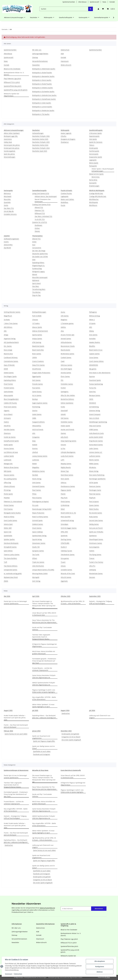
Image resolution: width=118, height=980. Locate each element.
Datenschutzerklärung (47, 908)
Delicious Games (66, 365)
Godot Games (37, 414)
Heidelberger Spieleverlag (98, 422)
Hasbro (6, 422)
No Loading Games (10, 479)
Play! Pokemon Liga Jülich (12, 79)
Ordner (37, 228)
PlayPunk (92, 498)
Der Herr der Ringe (39, 251)
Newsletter (36, 65)
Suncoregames (94, 547)
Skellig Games (94, 524)
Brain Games (37, 354)
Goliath (63, 414)
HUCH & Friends (38, 429)
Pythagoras (93, 312)
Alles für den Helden (68, 395)
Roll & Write (93, 180)
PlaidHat (7, 498)
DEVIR (6, 369)
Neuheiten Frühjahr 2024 (41, 148)
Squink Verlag (37, 539)
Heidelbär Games (67, 422)
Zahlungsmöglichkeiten (40, 54)
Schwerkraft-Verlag (67, 520)
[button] (98, 9)
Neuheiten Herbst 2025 (40, 139)
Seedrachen (66, 713)
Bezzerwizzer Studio (68, 346)
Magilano (64, 320)
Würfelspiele (94, 202)
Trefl (5, 562)
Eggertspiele (37, 376)
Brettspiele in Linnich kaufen (42, 107)
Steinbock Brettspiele (11, 543)
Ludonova (36, 460)
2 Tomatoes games (67, 323)
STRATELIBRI (65, 543)
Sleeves (37, 231)
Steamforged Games (96, 539)
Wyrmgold (36, 577)
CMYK (91, 399)
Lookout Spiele (9, 456)
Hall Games (65, 418)
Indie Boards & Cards (96, 433)
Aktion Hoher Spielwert (12, 133)
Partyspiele (93, 166)
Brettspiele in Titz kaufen (41, 114)
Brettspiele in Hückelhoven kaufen (44, 99)
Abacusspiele (8, 395)
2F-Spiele (92, 323)
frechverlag (36, 407)
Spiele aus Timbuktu (96, 532)
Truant (63, 562)
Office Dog (7, 483)
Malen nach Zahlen (67, 199)
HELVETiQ (7, 426)
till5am (35, 558)
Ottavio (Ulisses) (9, 486)
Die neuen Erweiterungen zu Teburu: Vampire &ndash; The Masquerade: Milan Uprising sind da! (44, 605)
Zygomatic (64, 581)
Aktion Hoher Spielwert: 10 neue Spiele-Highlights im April (43, 706)
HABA (34, 418)
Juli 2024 (92, 710)
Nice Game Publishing (97, 475)
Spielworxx (93, 536)
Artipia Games (37, 339)
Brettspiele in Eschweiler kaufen (43, 92)
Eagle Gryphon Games (40, 403)
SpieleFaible (8, 536)
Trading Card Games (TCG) (41, 204)
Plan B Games (37, 498)
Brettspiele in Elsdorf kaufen (42, 84)
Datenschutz (18, 974)
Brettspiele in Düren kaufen (42, 80)
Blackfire (92, 346)
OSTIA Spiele (94, 483)
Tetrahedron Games (68, 555)
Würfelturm (93, 205)
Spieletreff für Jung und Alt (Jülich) (16, 90)
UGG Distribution (38, 566)
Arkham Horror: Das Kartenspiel (46, 196)
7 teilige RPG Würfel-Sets (98, 196)
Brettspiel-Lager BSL (11, 136)
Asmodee (92, 339)
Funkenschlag (37, 268)
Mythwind (36, 280)
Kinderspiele (94, 148)
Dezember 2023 (66, 731)
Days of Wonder (9, 365)
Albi (5, 331)
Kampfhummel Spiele (11, 441)
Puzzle (63, 205)
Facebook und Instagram (42, 754)
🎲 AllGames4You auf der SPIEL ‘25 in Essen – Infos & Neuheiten (73, 602)
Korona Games (9, 448)
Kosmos (35, 448)
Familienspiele (94, 151)
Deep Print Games (38, 365)
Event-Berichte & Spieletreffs (71, 770)
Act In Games (37, 395)
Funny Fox (93, 388)
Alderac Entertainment (40, 331)
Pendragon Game (95, 490)
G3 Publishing (94, 407)
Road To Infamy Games (40, 517)
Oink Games (36, 483)
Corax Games (94, 357)
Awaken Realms (95, 342)
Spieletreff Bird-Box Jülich (13, 86)
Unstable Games (66, 570)
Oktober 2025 (66, 596)
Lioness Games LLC (96, 452)
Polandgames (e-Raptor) (40, 501)
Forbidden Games (67, 384)
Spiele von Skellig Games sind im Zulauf (44, 747)
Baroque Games (95, 395)
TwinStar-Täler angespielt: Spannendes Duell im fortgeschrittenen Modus (41, 637)
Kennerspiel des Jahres (12, 145)
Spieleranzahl (95, 2)
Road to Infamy (9, 517)
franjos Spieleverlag (96, 384)
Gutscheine (8, 139)
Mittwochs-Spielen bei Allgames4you (11, 95)
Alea (62, 331)
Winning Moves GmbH (40, 573)
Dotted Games (9, 373)
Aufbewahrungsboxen (11, 239)
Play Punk (64, 498)
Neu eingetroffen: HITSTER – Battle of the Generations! (44, 698)
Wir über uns (37, 50)
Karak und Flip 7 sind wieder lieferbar (42, 629)
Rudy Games (93, 517)
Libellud (35, 452)
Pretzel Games (9, 505)
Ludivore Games (95, 456)
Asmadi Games (66, 339)
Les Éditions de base (11, 452)
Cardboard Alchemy (11, 357)
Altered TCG (39, 207)
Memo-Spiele (94, 163)
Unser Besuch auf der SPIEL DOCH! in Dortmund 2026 (44, 614)
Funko (63, 407)
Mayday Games (66, 464)
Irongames (36, 437)
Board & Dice (8, 354)
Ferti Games (36, 380)
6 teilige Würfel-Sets (96, 193)
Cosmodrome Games (11, 361)
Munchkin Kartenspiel (40, 277)
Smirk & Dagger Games (69, 528)
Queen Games (94, 505)
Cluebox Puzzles (66, 193)
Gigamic (7, 411)
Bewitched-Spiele (38, 346)
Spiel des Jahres (9, 154)
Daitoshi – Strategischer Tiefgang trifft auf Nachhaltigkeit (100, 602)
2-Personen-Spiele (95, 133)
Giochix (35, 411)
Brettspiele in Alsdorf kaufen (42, 73)
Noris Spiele (65, 479)
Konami (63, 445)
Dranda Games (66, 373)
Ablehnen (100, 972)
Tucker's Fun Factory (96, 562)
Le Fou (63, 448)
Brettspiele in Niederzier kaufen (43, 110)
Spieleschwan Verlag (39, 536)
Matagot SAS (8, 464)
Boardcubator (65, 350)
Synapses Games (38, 551)
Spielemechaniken (69, 2)
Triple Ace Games (38, 562)
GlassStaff (64, 411)
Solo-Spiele (93, 139)
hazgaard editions (38, 422)
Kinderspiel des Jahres (12, 148)
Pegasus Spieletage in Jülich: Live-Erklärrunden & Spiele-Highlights (44, 691)
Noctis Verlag (37, 479)
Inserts (6, 242)
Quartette (7, 202)
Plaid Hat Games (95, 494)
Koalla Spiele (8, 445)
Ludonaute (8, 460)
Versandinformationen (40, 61)
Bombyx (35, 399)
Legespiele (93, 160)
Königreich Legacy (38, 271)
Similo (6, 205)
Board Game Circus (96, 350)
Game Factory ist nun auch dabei (16, 734)
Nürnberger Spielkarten (97, 479)
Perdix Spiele (8, 494)
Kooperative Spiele (96, 157)
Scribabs (7, 320)
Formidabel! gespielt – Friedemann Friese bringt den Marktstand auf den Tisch (44, 661)
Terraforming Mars (39, 289)
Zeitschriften (8, 245)
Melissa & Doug (95, 316)
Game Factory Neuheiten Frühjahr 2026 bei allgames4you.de (44, 676)
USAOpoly (93, 570)
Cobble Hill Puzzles (10, 403)
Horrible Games (9, 429)
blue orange (8, 350)
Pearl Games (37, 490)
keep (34, 441)
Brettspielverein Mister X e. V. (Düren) (14, 74)
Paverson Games (95, 486)
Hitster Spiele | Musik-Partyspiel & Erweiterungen (103, 170)
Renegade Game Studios (12, 513)
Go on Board (8, 414)
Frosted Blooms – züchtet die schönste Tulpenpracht (42, 669)
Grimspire (7, 418)
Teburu (92, 145)
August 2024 (65, 710)
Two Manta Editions (11, 566)
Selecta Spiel (8, 524)
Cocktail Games (66, 357)
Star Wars (36, 286)
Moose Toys (65, 471)
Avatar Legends (66, 133)
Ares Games (93, 335)
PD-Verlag (7, 490)
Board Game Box (38, 350)
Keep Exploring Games (69, 441)
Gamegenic (65, 392)
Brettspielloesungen (39, 312)
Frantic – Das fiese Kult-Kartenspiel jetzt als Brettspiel (16, 726)
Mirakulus (93, 467)
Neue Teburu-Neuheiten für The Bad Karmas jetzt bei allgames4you (44, 621)
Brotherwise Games (67, 354)
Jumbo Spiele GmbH (96, 437)
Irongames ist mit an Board (71, 737)
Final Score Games (10, 407)
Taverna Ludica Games (12, 555)
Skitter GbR (8, 528)
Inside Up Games (10, 437)
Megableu (36, 467)
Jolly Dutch (64, 437)
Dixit (34, 260)
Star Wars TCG (9, 208)
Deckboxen (38, 225)
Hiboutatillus (37, 426)
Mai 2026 (7, 596)
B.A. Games (8, 346)
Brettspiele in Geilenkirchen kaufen (44, 95)
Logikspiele (65, 196)
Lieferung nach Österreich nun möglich (100, 717)
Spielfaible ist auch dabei (42, 751)
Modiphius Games (39, 471)
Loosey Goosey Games (40, 456)
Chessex (35, 320)
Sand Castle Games (10, 520)
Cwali (63, 361)
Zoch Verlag (36, 581)
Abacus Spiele (37, 327)
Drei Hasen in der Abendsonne (100, 373)
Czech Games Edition (96, 361)
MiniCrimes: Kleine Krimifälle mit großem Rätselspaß (44, 652)
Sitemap (35, 57)
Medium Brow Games (11, 467)
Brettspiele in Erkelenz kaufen (43, 88)
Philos (34, 494)
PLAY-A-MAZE (37, 316)
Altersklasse (82, 2)
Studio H (64, 547)
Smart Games (37, 528)
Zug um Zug (36, 295)
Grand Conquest (95, 414)
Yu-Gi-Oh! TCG (40, 219)
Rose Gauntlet (66, 517)
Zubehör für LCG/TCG (40, 222)
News (104, 2)
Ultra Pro (92, 566)
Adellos (63, 327)
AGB (62, 54)
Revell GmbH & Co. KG (68, 513)
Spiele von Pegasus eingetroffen (44, 741)
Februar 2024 (8, 731)
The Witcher (36, 292)
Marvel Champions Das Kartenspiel (43, 200)
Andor (34, 242)
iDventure (7, 433)
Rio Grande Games (96, 513)
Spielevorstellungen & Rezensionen (16, 770)
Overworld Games (38, 486)
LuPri (63, 460)
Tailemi (92, 551)
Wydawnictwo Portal (11, 577)
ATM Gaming (37, 342)
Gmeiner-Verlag (95, 411)
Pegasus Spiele (66, 490)
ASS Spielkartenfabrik (11, 342)
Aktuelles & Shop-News (40, 770)
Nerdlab (35, 475)
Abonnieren (99, 909)
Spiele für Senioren (96, 142)
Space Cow (8, 532)
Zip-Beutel (7, 248)
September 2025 (95, 596)
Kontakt (112, 2)
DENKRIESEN (94, 365)
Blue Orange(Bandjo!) (11, 399)
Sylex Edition (8, 551)
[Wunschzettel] (103, 9)
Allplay (91, 331)
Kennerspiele (94, 154)
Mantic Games (94, 460)
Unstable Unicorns (10, 214)
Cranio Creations (38, 361)
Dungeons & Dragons (68, 139)
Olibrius (64, 483)
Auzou (63, 312)
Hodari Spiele (65, 426)
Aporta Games (37, 335)
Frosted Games (9, 388)
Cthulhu (64, 136)
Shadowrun (65, 142)
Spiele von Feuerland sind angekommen (41, 737)
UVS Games (65, 316)
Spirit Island (36, 283)
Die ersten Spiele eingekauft (71, 740)
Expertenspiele (94, 136)
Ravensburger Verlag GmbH (42, 509)
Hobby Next (8, 142)
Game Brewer (9, 392)
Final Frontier (8, 384)
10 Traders (36, 323)
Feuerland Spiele (95, 380)
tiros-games (65, 558)
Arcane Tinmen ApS (68, 335)
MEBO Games (94, 464)
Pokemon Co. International (13, 501)
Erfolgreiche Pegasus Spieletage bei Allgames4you (44, 645)
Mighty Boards (66, 467)
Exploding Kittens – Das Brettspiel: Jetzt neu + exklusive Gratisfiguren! (44, 717)
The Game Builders (10, 558)
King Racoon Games (96, 441)
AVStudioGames (66, 342)
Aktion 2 (92, 320)
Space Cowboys (38, 532)
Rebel (63, 509)
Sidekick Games (38, 524)
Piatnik (63, 494)
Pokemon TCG (39, 210)
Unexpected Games (11, 570)
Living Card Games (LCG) (41, 193)
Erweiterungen (94, 186)
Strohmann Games (96, 543)
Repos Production (38, 513)
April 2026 (36, 596)
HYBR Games (94, 429)
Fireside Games (38, 384)
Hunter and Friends (67, 429)
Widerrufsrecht (66, 65)
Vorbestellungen (38, 133)
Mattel (34, 464)
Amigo (6, 335)
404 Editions (8, 327)
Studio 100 (36, 547)
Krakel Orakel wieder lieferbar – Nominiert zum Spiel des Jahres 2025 (15, 718)
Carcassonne (37, 248)
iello (34, 433)
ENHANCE (93, 403)
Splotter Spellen (9, 539)
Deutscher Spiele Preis (40, 254)
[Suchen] (64, 9)
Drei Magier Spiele (10, 376)
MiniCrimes (96, 177)
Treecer (92, 558)
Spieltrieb (64, 536)
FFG (62, 380)
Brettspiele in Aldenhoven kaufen (44, 69)
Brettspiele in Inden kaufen (42, 103)
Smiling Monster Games (12, 312)
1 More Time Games (11, 323)
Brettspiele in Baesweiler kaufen (43, 76)
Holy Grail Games (95, 426)
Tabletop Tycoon (66, 551)
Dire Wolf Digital (66, 369)
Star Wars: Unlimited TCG (43, 216)
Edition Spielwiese (67, 403)
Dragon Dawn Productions (41, 373)
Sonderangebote (10, 151)
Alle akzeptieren (100, 961)
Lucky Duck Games (67, 456)
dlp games (93, 369)
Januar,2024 (36, 731)
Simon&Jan (65, 524)
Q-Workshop (65, 505)
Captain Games (94, 354)
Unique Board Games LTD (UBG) (43, 570)
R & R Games (8, 509)
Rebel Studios (94, 509)
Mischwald (8, 196)
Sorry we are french (96, 528)
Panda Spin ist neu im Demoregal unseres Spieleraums (15, 602)
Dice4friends (37, 369)
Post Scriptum (94, 501)
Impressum (9, 974)
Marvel (35, 274)
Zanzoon (92, 577)
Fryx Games (36, 388)
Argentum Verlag (10, 339)
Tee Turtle (36, 555)
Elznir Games (65, 376)
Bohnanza (7, 193)
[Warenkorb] (111, 9)
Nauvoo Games (9, 475)
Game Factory (37, 392)
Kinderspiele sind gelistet (70, 734)
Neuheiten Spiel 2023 (40, 151)
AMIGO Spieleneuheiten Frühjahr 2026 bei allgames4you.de (44, 684)
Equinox (92, 376)
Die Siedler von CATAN (40, 257)
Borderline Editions (67, 399)
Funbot (63, 388)
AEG (91, 327)
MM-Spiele (8, 471)
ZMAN (6, 581)
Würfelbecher (94, 199)
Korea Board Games (96, 445)
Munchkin (7, 199)
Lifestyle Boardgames (68, 452)
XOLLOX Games (66, 577)
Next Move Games (67, 475)
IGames (63, 433)
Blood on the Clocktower (12, 69)
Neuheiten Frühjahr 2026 (41, 136)
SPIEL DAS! (64, 532)
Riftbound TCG (40, 213)
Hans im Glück (94, 418)
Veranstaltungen (10, 157)
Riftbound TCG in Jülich (12, 82)
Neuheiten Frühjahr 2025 (41, 142)
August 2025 (8, 710)
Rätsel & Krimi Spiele (96, 174)
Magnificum (8, 316)
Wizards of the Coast (68, 573)
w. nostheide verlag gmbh (13, 573)
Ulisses (63, 566)
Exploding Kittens (38, 263)
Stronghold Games (10, 547)
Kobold (35, 445)
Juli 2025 (35, 710)
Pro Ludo (35, 505)
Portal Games (65, 501)
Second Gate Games (96, 520)
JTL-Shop (107, 977)
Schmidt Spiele (37, 520)
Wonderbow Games (96, 573)
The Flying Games (95, 555)
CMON (35, 357)
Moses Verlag (94, 471)
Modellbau (64, 202)
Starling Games (66, 539)
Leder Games (94, 448)
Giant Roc (92, 392)
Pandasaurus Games (68, 486)
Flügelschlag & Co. (39, 266)
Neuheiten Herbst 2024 (40, 145)
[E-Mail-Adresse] (76, 909)
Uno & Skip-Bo (9, 211)
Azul (34, 245)
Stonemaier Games (39, 543)
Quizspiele (93, 183)
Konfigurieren (100, 967)
